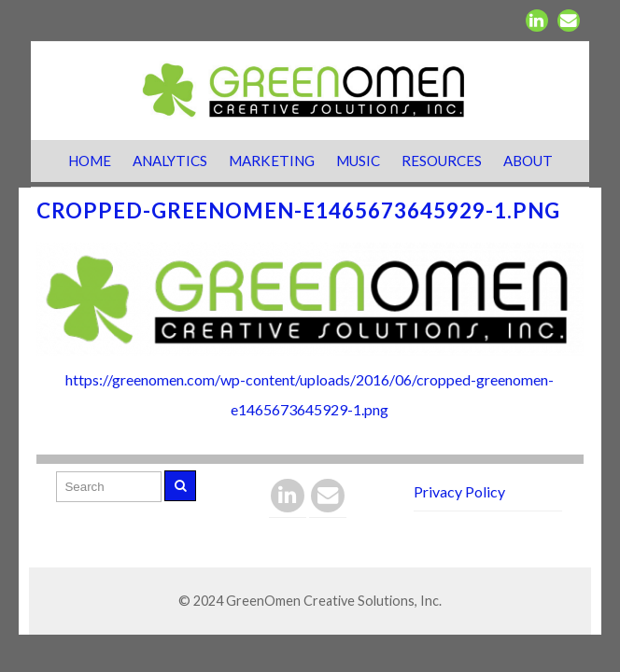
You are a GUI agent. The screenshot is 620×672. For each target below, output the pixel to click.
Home (90, 161)
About (528, 161)
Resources (442, 161)
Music (358, 161)
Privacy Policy (459, 491)
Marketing (272, 161)
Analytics (170, 161)
